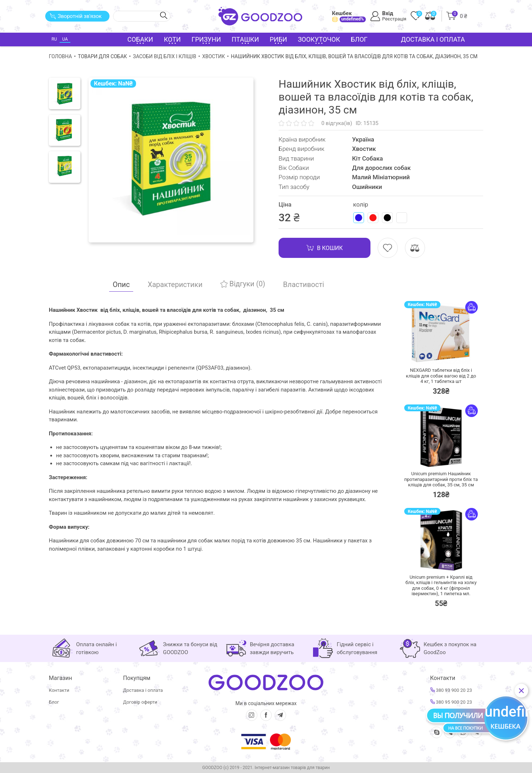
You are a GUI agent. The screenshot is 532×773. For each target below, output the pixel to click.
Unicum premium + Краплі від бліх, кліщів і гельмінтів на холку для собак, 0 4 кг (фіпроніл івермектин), (441, 585)
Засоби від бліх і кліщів (164, 56)
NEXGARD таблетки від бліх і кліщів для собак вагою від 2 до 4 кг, (441, 376)
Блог (359, 39)
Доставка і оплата (433, 39)
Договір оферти (140, 702)
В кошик (325, 248)
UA (65, 39)
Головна (60, 56)
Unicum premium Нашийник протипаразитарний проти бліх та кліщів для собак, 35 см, (441, 479)
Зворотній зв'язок (76, 16)
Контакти (59, 690)
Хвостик (213, 56)
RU (54, 39)
